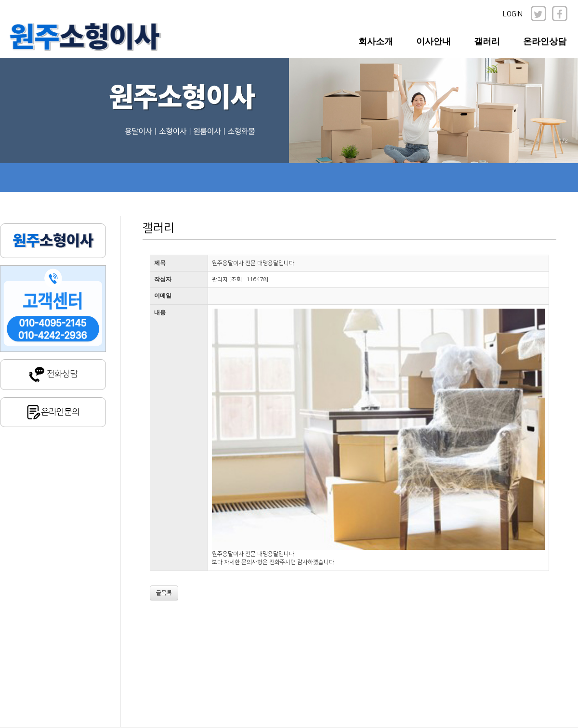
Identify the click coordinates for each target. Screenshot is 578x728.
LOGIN (513, 14)
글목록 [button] (164, 593)
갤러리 (487, 41)
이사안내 (433, 41)
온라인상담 (545, 41)
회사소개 (376, 41)
